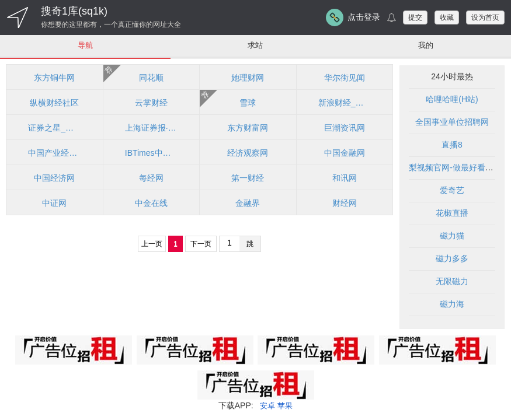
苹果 (286, 406)
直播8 (452, 145)
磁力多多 (452, 259)
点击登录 (364, 17)
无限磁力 (452, 282)
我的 (426, 45)
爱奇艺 (452, 191)
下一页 (201, 244)
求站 (255, 45)
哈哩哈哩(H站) (452, 100)
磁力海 (452, 304)
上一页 (152, 244)
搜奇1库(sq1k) (74, 11)
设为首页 (485, 17)
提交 (415, 17)
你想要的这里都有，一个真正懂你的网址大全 (111, 24)
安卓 (267, 406)
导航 (85, 45)
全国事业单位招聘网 (452, 123)
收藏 (447, 17)
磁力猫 (452, 236)
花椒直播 (452, 213)
